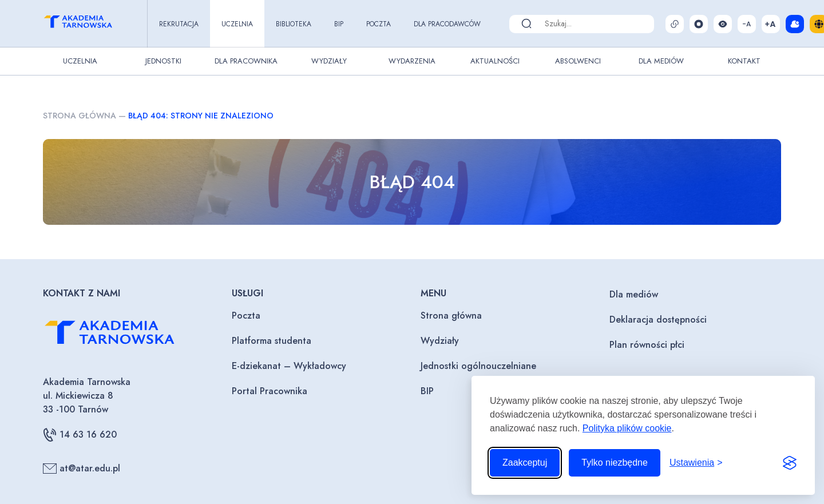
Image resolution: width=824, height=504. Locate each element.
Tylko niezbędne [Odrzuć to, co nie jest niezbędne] (615, 463)
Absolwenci (578, 61)
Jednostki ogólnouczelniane (478, 366)
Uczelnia (237, 24)
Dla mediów (634, 294)
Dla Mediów (661, 61)
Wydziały (329, 61)
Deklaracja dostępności (658, 320)
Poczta (379, 24)
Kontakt (744, 61)
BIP (339, 24)
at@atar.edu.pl (82, 469)
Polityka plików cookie (627, 428)
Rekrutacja (179, 24)
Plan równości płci (647, 345)
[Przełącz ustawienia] (696, 463)
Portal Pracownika (270, 391)
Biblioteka (294, 24)
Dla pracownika (246, 61)
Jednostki (163, 61)
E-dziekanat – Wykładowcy (289, 366)
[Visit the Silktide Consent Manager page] (790, 463)
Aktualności (495, 61)
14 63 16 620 (80, 435)
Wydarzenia (412, 61)
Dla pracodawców (447, 24)
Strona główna (80, 116)
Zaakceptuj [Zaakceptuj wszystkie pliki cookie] (525, 463)
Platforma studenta (272, 341)
